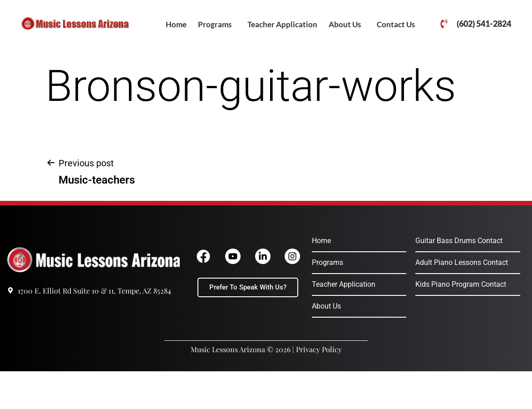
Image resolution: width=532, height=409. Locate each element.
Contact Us (396, 24)
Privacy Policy (319, 349)
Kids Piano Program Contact (461, 284)
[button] (217, 24)
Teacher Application (282, 24)
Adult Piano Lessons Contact (462, 262)
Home (176, 24)
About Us (345, 24)
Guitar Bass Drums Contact (459, 241)
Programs (215, 24)
